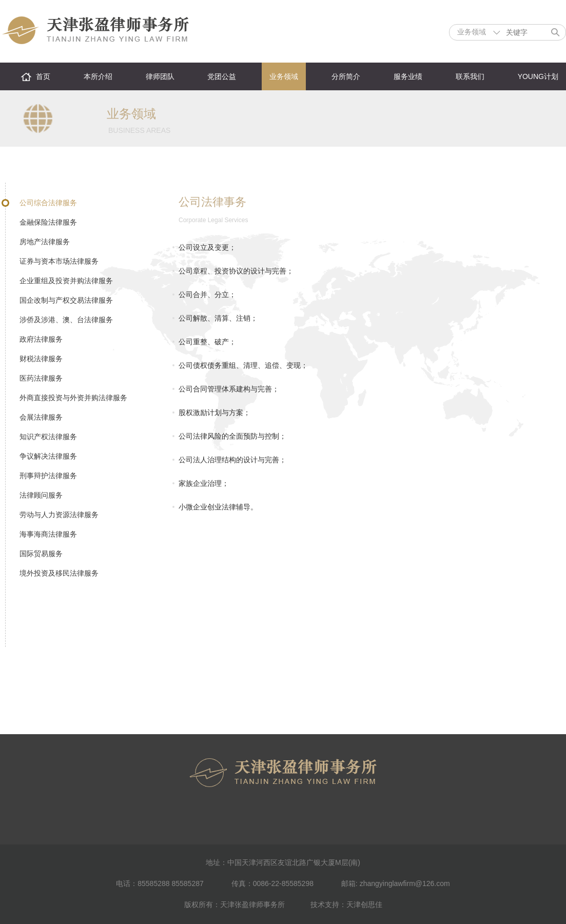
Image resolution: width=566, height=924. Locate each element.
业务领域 (284, 76)
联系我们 (470, 76)
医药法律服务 (41, 378)
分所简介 (346, 76)
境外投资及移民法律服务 (59, 573)
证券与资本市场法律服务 (59, 261)
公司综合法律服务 (48, 203)
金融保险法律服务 (48, 222)
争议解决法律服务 (48, 456)
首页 (43, 76)
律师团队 (160, 76)
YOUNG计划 (538, 76)
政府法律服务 (41, 339)
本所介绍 (98, 76)
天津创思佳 (364, 905)
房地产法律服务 (45, 242)
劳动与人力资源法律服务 (59, 515)
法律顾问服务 (41, 495)
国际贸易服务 (41, 554)
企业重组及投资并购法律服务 (66, 281)
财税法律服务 (41, 359)
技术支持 (325, 905)
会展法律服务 (41, 417)
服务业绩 (408, 76)
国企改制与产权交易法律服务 (66, 300)
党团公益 (222, 76)
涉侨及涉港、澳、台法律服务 (66, 320)
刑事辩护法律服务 (48, 476)
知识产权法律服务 (48, 437)
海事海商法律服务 (48, 534)
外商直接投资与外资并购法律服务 (73, 398)
